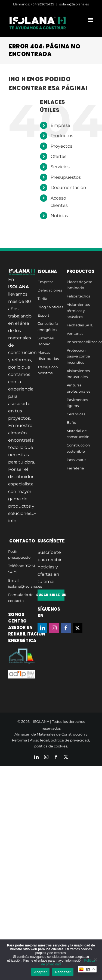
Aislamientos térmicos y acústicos (78, 311)
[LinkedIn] (42, 628)
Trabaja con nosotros (48, 370)
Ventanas (75, 333)
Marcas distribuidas (48, 355)
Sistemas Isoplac (46, 341)
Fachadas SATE (80, 325)
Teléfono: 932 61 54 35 (22, 569)
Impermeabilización (80, 342)
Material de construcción (78, 434)
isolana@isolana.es (74, 4)
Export (43, 315)
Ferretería (75, 468)
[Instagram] (54, 628)
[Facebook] (66, 628)
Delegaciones (50, 290)
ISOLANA (41, 721)
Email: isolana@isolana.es (22, 583)
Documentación (68, 188)
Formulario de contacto (21, 598)
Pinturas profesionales (78, 388)
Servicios (60, 167)
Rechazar (63, 972)
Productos (62, 136)
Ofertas (58, 156)
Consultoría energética (48, 327)
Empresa (60, 125)
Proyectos (61, 146)
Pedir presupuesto (19, 554)
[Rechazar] (95, 960)
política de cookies (51, 746)
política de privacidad (70, 740)
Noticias (59, 216)
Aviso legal (39, 740)
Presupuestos (66, 177)
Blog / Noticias (50, 307)
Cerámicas (76, 414)
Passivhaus (76, 460)
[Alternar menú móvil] (91, 20)
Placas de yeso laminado (79, 285)
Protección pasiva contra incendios (78, 356)
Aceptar (40, 972)
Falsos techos (78, 296)
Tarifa (42, 299)
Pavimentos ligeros (77, 403)
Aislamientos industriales (78, 374)
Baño (71, 422)
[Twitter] (78, 628)
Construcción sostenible (78, 448)
